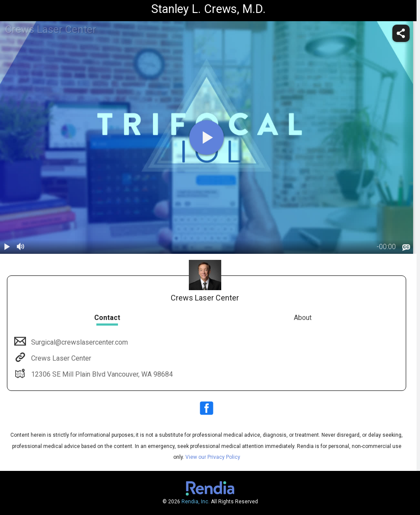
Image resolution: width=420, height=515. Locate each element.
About (303, 318)
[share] (401, 33)
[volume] (21, 247)
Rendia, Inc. (196, 502)
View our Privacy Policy (213, 457)
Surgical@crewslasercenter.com (79, 342)
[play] (207, 138)
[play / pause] (7, 247)
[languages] (406, 247)
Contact (107, 318)
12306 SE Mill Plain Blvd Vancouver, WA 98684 (101, 374)
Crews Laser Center (60, 358)
